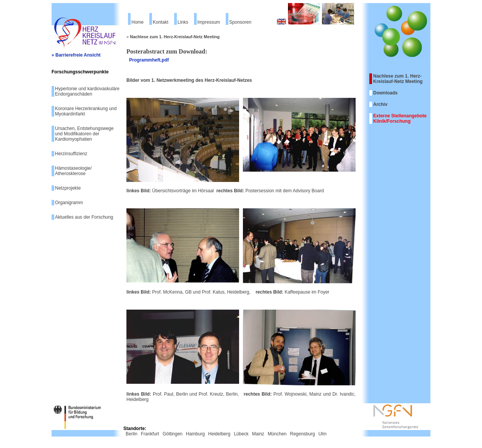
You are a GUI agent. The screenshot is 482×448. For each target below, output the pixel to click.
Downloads (385, 93)
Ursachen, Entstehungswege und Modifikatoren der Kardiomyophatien (84, 134)
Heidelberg (219, 434)
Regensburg (302, 434)
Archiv (380, 104)
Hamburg (195, 434)
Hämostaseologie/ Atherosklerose (73, 171)
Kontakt (161, 22)
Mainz (258, 434)
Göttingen (173, 434)
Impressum (209, 22)
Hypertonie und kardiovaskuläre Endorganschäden (87, 91)
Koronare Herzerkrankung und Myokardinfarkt (86, 111)
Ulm (323, 434)
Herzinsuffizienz (71, 154)
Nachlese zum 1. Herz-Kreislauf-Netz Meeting (398, 79)
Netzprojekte (68, 188)
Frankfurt (150, 434)
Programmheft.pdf (149, 60)
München (277, 434)
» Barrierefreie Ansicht (76, 55)
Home (137, 22)
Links (183, 22)
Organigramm (69, 203)
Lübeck (241, 434)
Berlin (132, 434)
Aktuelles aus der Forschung (84, 217)
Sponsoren (240, 22)
